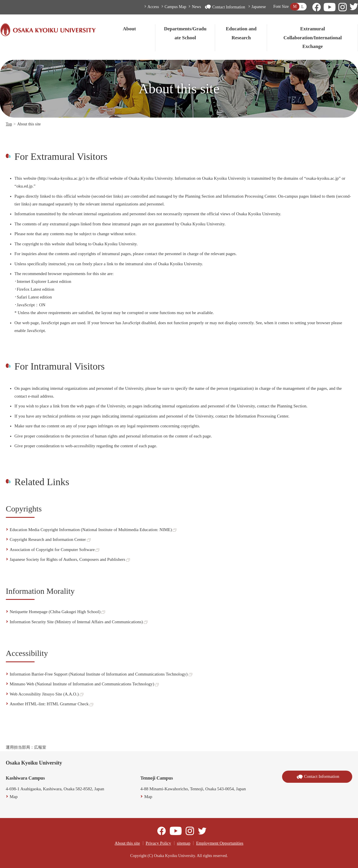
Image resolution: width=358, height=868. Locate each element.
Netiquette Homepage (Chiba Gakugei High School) (58, 612)
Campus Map (175, 7)
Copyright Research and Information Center (50, 539)
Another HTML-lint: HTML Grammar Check (52, 704)
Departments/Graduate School (185, 33)
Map (14, 797)
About (129, 29)
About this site (127, 843)
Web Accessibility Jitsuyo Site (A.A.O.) (47, 694)
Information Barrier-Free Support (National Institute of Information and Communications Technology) (101, 674)
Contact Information (225, 7)
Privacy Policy (159, 843)
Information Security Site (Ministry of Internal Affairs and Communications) (79, 622)
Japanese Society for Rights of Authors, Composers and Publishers (70, 559)
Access (153, 7)
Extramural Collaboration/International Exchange (313, 38)
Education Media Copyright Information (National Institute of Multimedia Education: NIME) (93, 530)
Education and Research (241, 33)
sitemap (184, 843)
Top (9, 124)
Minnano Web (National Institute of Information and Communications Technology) (84, 684)
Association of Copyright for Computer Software (55, 550)
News (196, 7)
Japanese (259, 7)
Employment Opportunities (220, 843)
